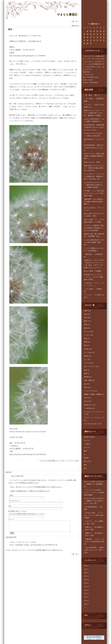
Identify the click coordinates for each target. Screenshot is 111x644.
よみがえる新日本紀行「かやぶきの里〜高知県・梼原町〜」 (94, 242)
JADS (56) (87, 398)
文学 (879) (87, 318)
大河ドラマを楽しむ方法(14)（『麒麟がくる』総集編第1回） (94, 484)
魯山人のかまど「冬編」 (92, 162)
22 (88, 40)
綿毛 (10, 29)
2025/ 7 (86, 597)
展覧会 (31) (88, 356)
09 (91, 34)
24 (94, 40)
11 (97, 34)
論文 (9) (87, 370)
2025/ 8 (86, 594)
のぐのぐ (87, 447)
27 (104, 40)
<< (89, 24)
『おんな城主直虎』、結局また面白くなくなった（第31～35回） (94, 550)
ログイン (88, 625)
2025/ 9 (86, 590)
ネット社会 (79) (89, 352)
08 (88, 34)
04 (97, 31)
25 (97, 40)
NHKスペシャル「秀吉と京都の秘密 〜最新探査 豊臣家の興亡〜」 (94, 156)
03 (94, 31)
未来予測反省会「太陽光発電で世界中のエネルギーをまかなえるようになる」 (94, 127)
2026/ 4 (86, 566)
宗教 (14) (87, 325)
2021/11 (94, 24)
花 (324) (87, 384)
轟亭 (85, 451)
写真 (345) (87, 387)
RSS (86, 615)
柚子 (85, 465)
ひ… (85, 454)
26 (101, 40)
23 (91, 40)
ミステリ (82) (89, 335)
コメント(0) (60, 461)
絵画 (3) (87, 373)
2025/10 (86, 587)
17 (94, 37)
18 (97, 37)
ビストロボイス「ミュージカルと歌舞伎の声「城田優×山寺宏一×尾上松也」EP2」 (94, 176)
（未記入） (88, 444)
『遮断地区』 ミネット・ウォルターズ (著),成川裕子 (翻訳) (94, 542)
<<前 (73, 21)
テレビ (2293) (89, 332)
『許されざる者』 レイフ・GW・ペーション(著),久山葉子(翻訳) (94, 515)
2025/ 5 (86, 604)
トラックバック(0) (72, 461)
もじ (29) (87, 359)
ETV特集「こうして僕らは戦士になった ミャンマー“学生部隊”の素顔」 (94, 193)
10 (94, 34)
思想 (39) (87, 328)
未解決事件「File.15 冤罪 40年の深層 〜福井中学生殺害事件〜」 (93, 202)
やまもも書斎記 (67, 14)
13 (104, 34)
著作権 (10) (88, 377)
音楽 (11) (87, 338)
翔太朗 (86, 458)
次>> (77, 21)
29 (88, 43)
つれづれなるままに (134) (93, 424)
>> (99, 24)
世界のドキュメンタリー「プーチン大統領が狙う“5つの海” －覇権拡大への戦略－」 (94, 113)
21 (84, 40)
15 (88, 37)
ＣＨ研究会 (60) (89, 408)
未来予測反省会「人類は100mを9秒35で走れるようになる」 (94, 148)
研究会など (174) (90, 405)
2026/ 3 (86, 569)
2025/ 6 (86, 601)
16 (91, 37)
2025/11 (86, 583)
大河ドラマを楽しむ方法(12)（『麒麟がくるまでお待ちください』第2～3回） (94, 501)
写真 (53, 461)
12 (101, 34)
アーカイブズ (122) (90, 391)
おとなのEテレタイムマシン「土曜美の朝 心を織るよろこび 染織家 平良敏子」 (94, 185)
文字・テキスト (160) (91, 366)
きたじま (87, 440)
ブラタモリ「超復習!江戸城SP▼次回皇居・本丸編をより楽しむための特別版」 (94, 228)
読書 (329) (87, 311)
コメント (9, 472)
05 (101, 31)
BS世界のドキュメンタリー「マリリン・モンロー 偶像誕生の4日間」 (93, 277)
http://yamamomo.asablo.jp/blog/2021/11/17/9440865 (27, 56)
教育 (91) (87, 342)
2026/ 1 (86, 576)
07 (84, 34)
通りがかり (88, 461)
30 (91, 43)
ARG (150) (87, 401)
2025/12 (86, 580)
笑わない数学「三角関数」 (93, 271)
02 (91, 31)
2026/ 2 (86, 573)
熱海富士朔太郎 (89, 437)
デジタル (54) (89, 363)
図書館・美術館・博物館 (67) (94, 394)
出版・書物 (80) (89, 380)
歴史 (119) (87, 321)
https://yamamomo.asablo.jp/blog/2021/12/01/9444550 (28, 454)
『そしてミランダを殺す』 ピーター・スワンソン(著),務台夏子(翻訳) (94, 492)
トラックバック (11, 537)
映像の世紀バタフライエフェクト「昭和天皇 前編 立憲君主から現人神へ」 (94, 168)
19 (101, 37)
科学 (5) (87, 345)
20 (104, 37)
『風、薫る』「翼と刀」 (92, 95)
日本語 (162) (88, 349)
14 (84, 37)
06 (104, 31)
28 (84, 43)
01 (88, 31)
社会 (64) (87, 314)
